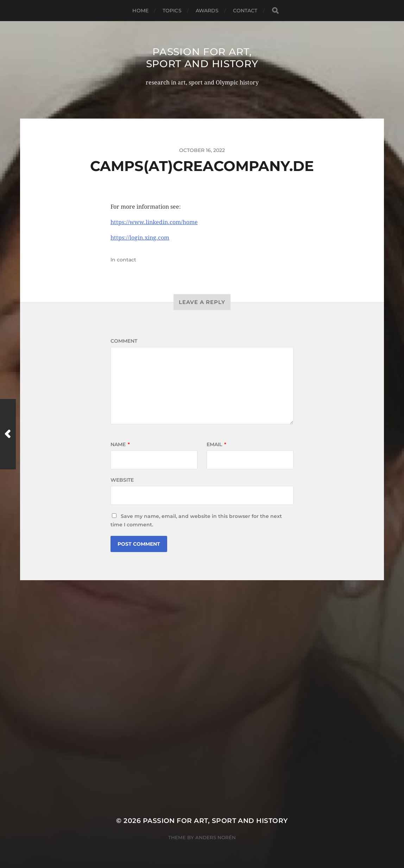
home (140, 11)
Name (120, 444)
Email (216, 444)
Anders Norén (216, 837)
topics (172, 11)
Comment (124, 341)
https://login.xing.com (140, 238)
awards (207, 11)
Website (122, 480)
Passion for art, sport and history (202, 58)
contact (245, 11)
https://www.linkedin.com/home (154, 222)
